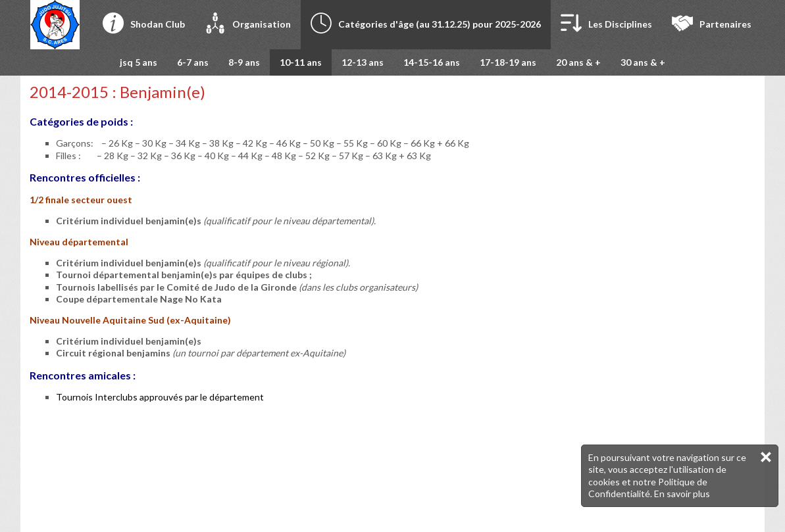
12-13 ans (363, 62)
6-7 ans (193, 62)
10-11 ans (301, 62)
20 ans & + (578, 62)
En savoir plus (682, 494)
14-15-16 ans (432, 62)
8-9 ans (244, 62)
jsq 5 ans (139, 62)
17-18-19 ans (508, 62)
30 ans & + (643, 62)
